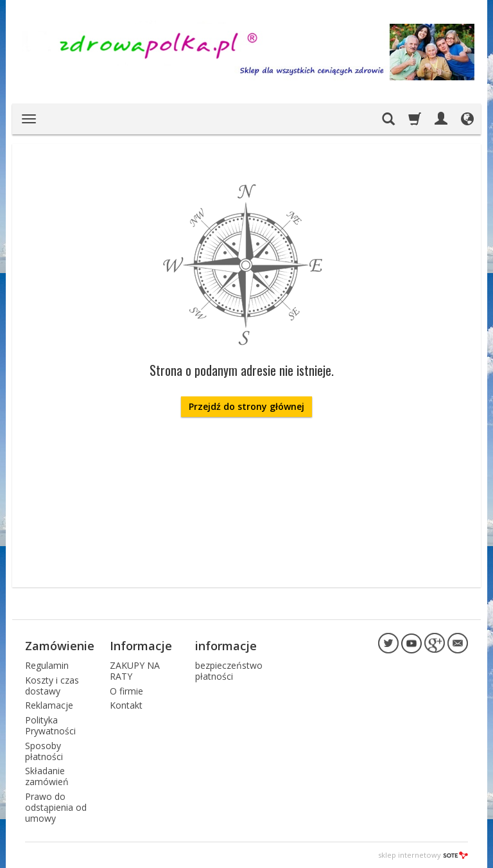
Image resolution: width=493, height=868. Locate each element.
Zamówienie (60, 646)
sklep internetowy (423, 855)
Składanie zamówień (47, 776)
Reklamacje (49, 705)
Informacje (141, 646)
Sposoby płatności (44, 751)
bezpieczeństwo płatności (229, 671)
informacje (226, 646)
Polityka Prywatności (50, 725)
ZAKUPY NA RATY (135, 671)
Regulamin (47, 665)
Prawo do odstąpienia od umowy (56, 807)
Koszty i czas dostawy (52, 686)
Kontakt (126, 705)
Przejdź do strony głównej (246, 406)
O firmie (126, 691)
